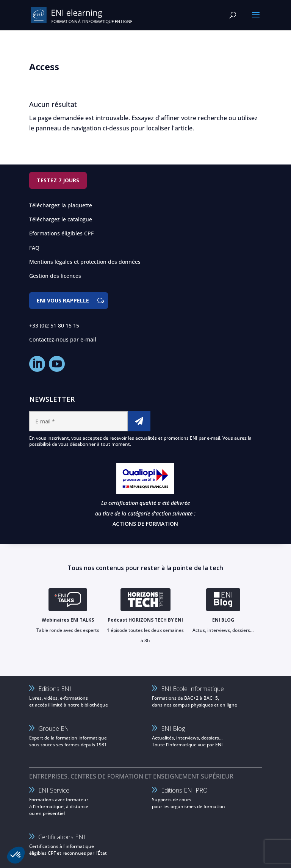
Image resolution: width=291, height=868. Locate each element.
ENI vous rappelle (63, 300)
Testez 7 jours (58, 180)
